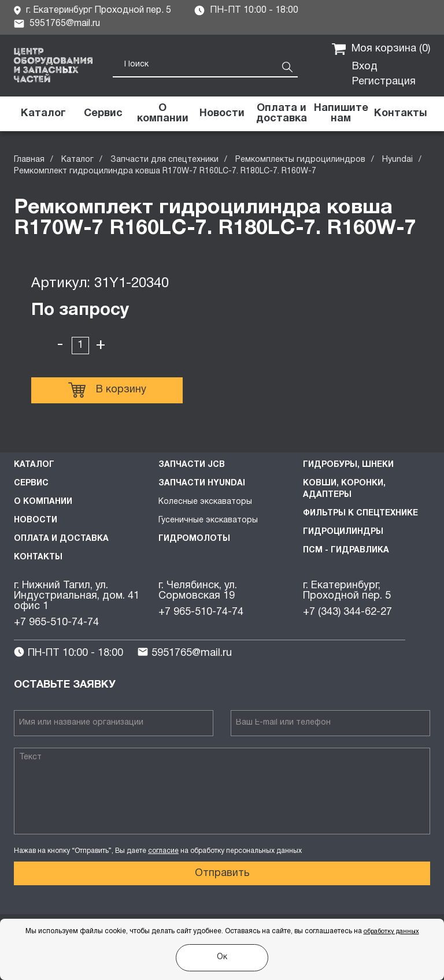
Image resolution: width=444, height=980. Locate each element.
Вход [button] (365, 67)
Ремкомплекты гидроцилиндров (300, 160)
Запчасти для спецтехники (164, 160)
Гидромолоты (194, 539)
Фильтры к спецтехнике (360, 513)
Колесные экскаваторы (205, 502)
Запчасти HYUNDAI (202, 483)
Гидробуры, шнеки (348, 465)
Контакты (38, 557)
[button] (341, 114)
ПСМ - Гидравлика (346, 550)
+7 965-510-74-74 (56, 623)
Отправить (222, 873)
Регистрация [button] (384, 82)
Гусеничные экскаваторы (208, 520)
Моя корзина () (381, 49)
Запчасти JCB (192, 465)
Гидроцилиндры (343, 532)
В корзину (107, 390)
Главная (29, 160)
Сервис (31, 483)
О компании (43, 502)
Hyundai (397, 160)
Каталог (77, 160)
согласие (163, 851)
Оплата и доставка (61, 539)
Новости (36, 520)
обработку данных (391, 931)
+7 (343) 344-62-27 (347, 612)
